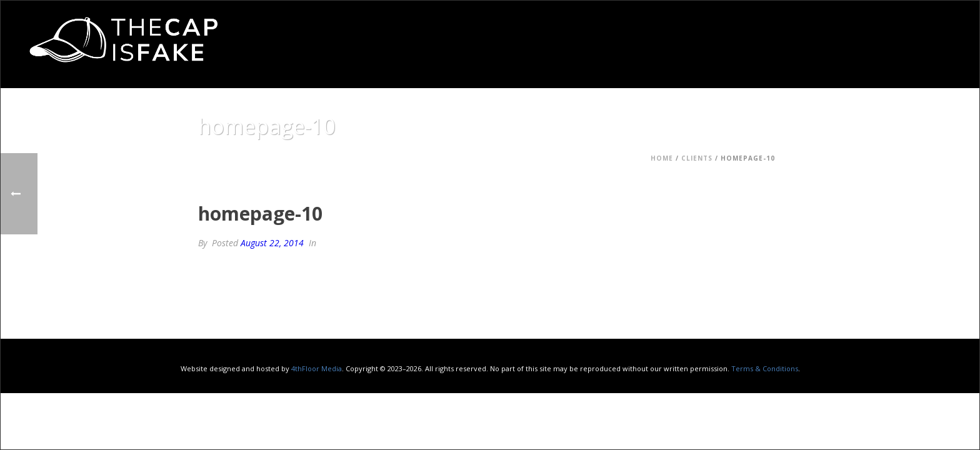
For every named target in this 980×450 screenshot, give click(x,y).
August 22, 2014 (272, 243)
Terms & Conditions (765, 368)
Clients (697, 158)
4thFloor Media (317, 368)
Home (662, 158)
